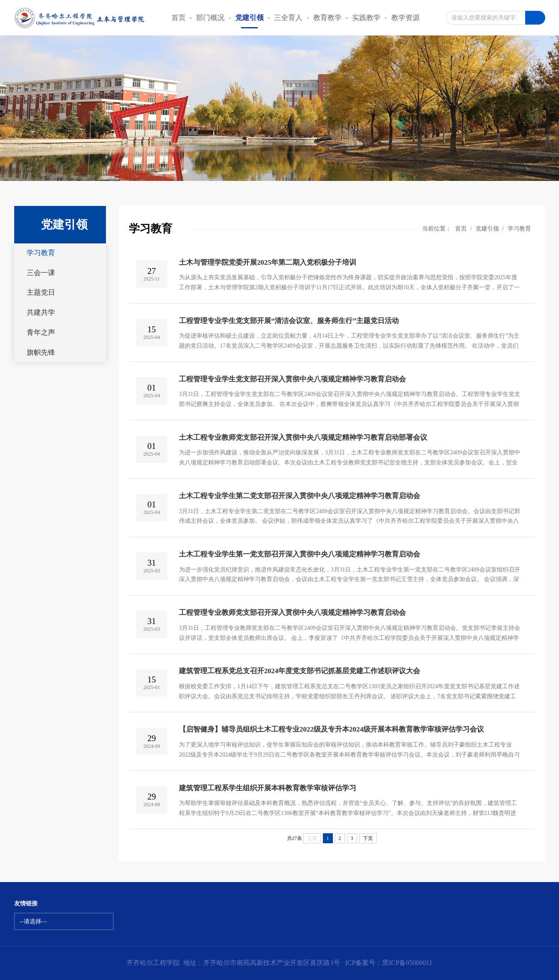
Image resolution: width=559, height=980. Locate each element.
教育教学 (327, 18)
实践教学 (366, 18)
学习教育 (41, 253)
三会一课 (41, 273)
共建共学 (41, 312)
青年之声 (41, 332)
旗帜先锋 (41, 352)
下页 (368, 838)
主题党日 (41, 292)
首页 (179, 18)
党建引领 (249, 18)
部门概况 (210, 18)
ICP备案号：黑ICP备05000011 (389, 963)
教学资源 (405, 18)
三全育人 (288, 18)
